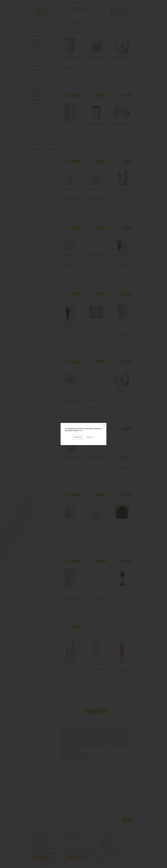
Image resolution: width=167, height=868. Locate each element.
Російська (90, 437)
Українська (78, 437)
